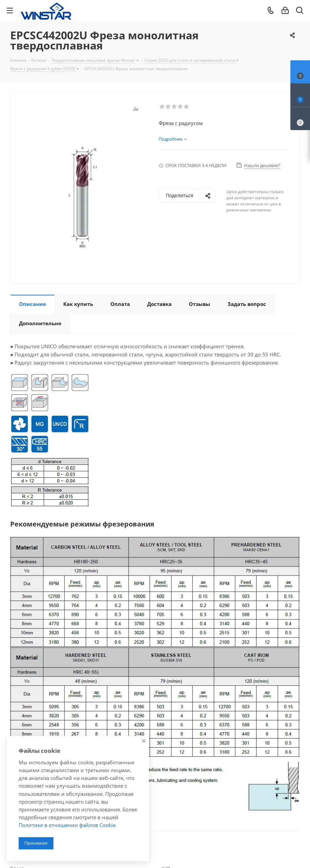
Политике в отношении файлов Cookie (67, 825)
